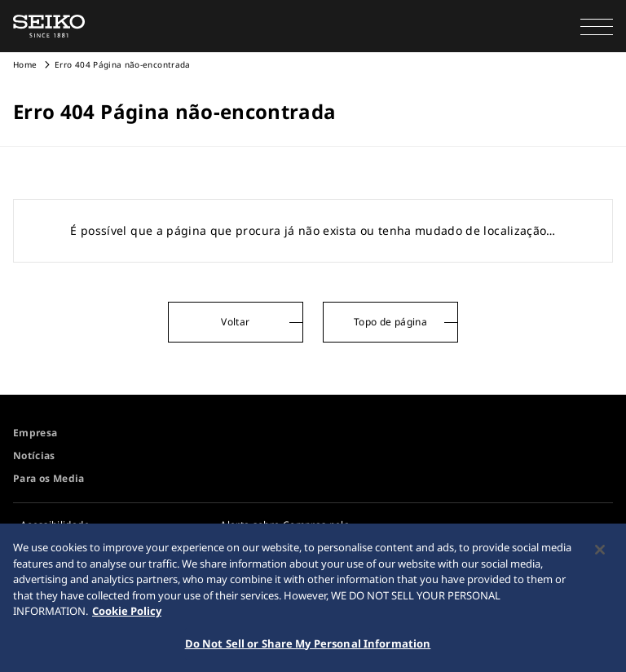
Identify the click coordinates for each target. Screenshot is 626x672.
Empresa (35, 433)
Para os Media (49, 478)
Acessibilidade (55, 525)
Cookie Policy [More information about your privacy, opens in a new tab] (127, 613)
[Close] (600, 552)
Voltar (235, 322)
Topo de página (390, 322)
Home (25, 64)
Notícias (34, 455)
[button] (597, 26)
